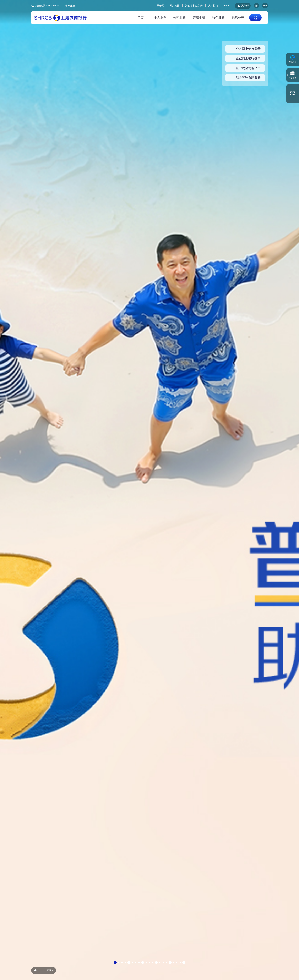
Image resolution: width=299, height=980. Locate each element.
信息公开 (238, 18)
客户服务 (70, 5)
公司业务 (179, 18)
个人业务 (160, 18)
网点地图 (175, 6)
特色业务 (218, 18)
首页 (141, 18)
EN (265, 6)
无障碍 (243, 6)
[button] (115, 963)
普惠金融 (199, 18)
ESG (226, 6)
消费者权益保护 (194, 6)
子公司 (161, 6)
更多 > (50, 970)
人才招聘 (213, 6)
